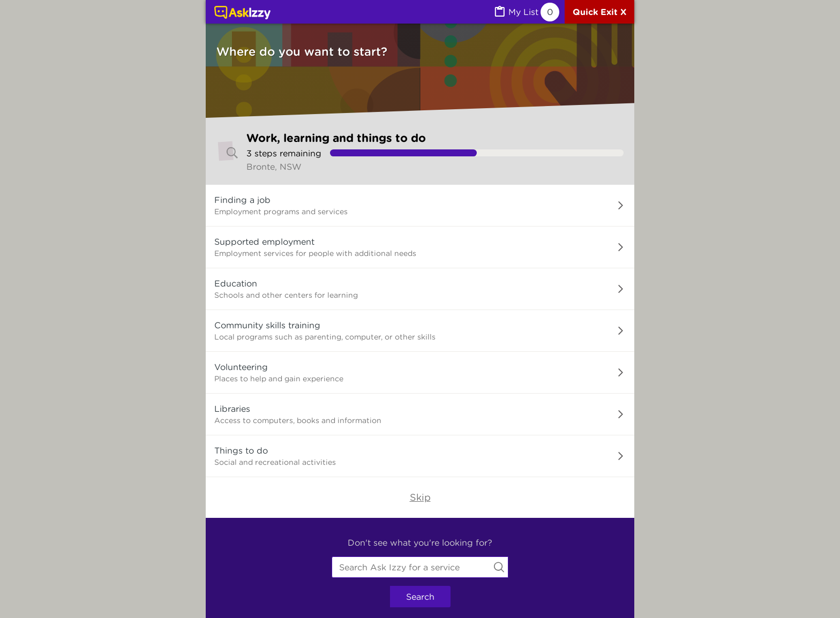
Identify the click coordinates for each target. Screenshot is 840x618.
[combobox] (420, 567)
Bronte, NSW (274, 167)
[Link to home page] (242, 13)
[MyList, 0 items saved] (526, 12)
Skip (420, 497)
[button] (420, 206)
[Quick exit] (599, 12)
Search (420, 597)
